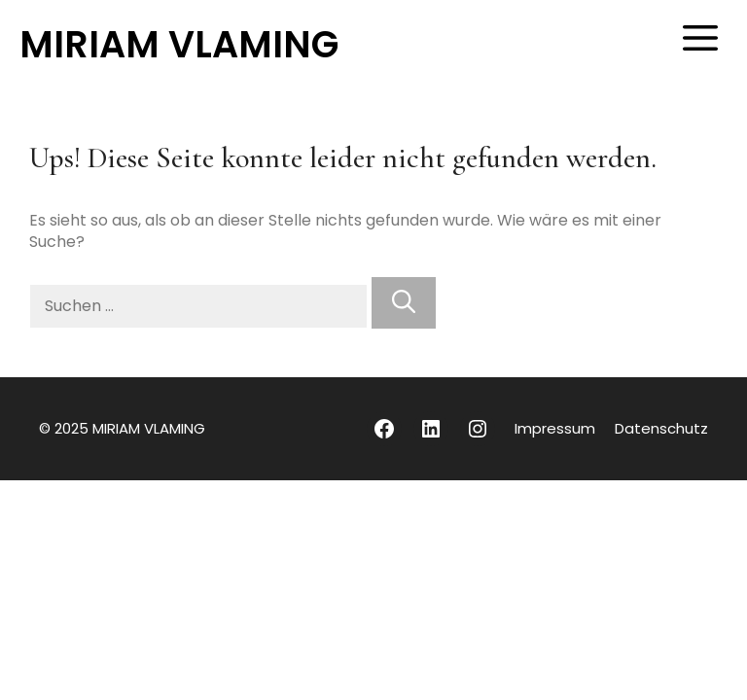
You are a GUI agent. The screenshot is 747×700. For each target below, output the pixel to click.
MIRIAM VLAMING (179, 44)
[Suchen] (404, 303)
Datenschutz (661, 428)
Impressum (555, 428)
